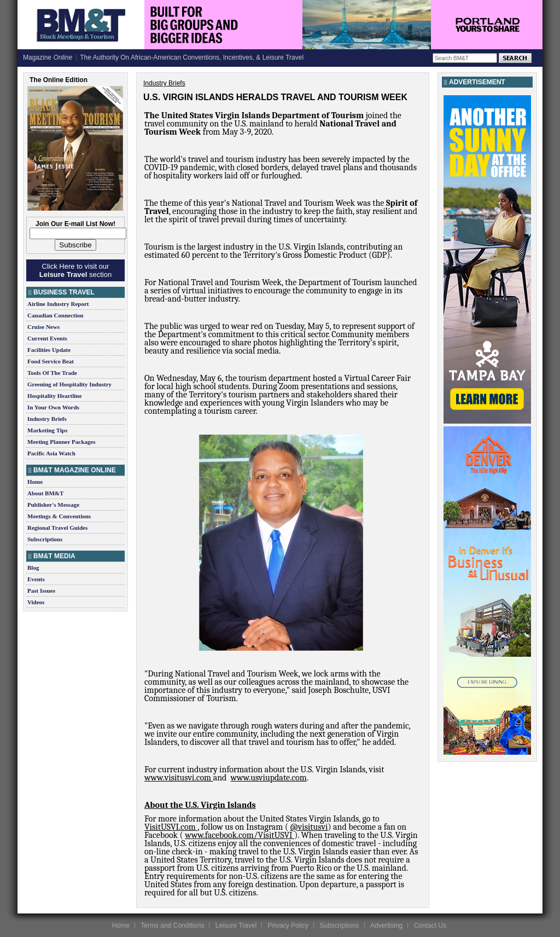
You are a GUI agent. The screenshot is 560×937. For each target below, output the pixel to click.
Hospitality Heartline (54, 396)
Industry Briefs (47, 419)
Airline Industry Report (58, 304)
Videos (36, 602)
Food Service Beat (51, 361)
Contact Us (430, 926)
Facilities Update (49, 350)
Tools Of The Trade (52, 373)
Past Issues (41, 591)
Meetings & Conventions (59, 516)
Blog (33, 568)
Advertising (386, 926)
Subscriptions (45, 539)
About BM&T (45, 493)
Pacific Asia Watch (51, 453)
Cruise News (43, 327)
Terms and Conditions (172, 926)
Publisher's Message (53, 505)
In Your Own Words (53, 407)
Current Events (47, 338)
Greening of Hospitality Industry (69, 384)
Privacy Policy (288, 926)
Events (36, 579)
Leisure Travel (236, 926)
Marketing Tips (47, 430)
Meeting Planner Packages (61, 442)
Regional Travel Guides (57, 528)
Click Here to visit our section (75, 270)
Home (35, 482)
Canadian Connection (55, 315)
